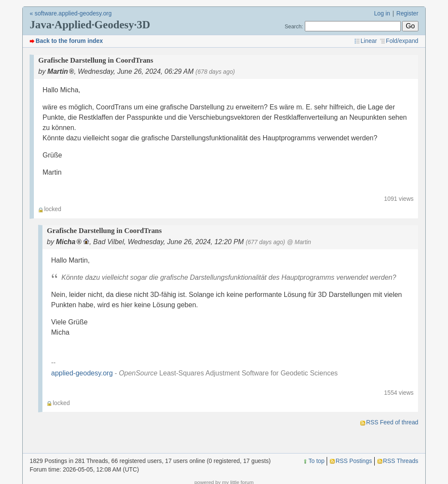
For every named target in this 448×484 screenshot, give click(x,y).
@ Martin (299, 242)
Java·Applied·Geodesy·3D (90, 25)
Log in (382, 14)
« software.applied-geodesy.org (71, 14)
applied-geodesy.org (82, 373)
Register (407, 14)
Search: (294, 27)
